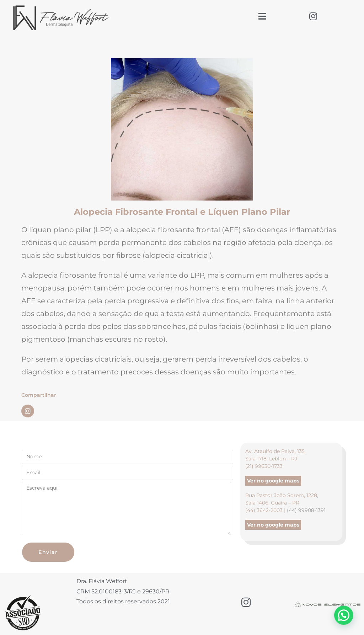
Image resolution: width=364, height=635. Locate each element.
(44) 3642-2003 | (266, 510)
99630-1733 (269, 466)
